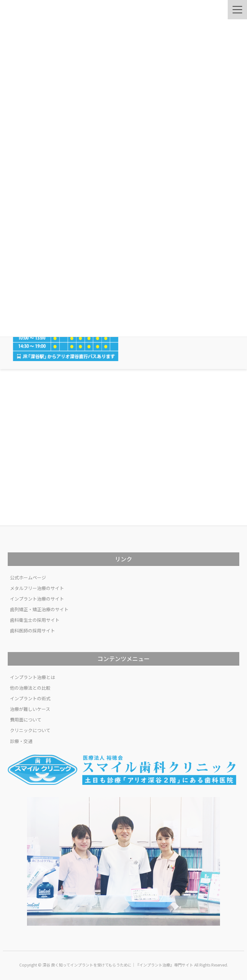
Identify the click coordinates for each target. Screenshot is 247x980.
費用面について (26, 720)
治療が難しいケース (30, 709)
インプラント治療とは (32, 677)
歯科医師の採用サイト (32, 631)
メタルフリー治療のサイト (37, 588)
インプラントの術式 (30, 698)
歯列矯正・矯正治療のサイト (39, 609)
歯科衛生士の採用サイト (35, 620)
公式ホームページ (28, 577)
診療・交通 (21, 741)
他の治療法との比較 (30, 688)
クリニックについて (30, 730)
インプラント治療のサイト (37, 599)
